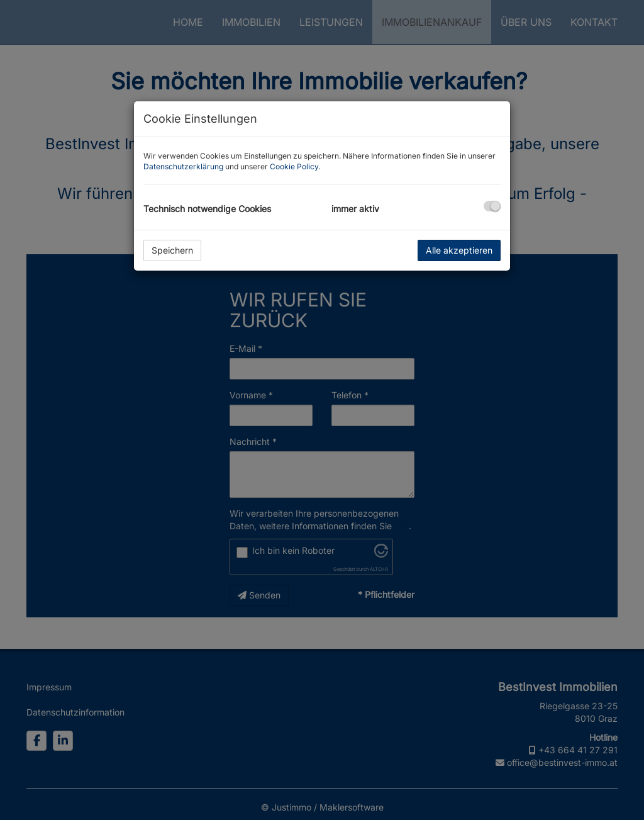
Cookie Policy (294, 166)
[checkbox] (492, 206)
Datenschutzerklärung (183, 166)
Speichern (172, 250)
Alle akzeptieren (459, 250)
